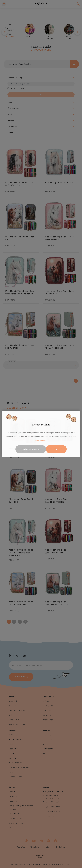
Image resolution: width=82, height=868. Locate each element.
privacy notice (40, 440)
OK (56, 449)
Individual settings (31, 449)
